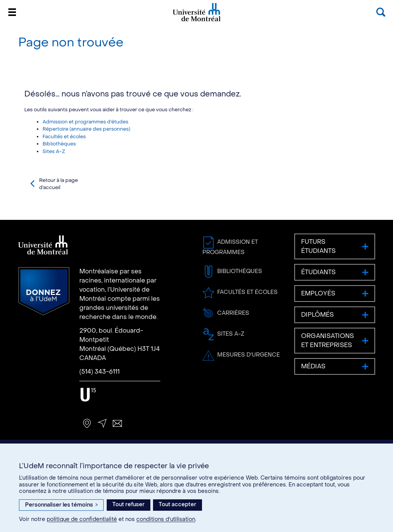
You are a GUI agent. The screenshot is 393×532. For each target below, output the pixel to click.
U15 (88, 395)
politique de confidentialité (82, 519)
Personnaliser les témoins (61, 505)
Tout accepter (178, 504)
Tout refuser (129, 504)
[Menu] (12, 12)
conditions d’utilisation (166, 519)
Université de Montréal (197, 21)
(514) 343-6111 (99, 372)
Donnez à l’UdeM (44, 291)
